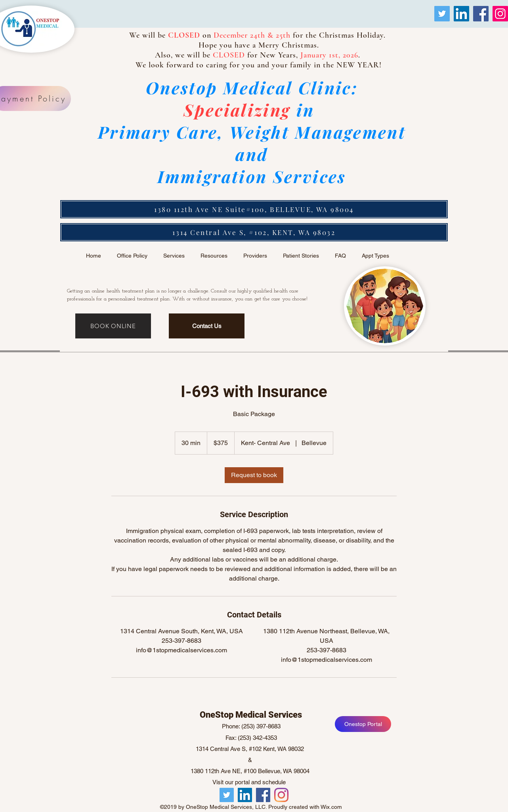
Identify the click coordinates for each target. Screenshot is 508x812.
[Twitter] (442, 14)
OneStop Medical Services (251, 715)
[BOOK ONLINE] (113, 326)
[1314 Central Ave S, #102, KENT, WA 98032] (254, 232)
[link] (254, 475)
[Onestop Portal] (363, 724)
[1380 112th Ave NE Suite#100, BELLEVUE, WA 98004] (254, 209)
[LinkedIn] (461, 14)
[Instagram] (500, 14)
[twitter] (281, 795)
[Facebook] (481, 14)
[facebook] (263, 795)
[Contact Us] (207, 326)
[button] (255, 256)
